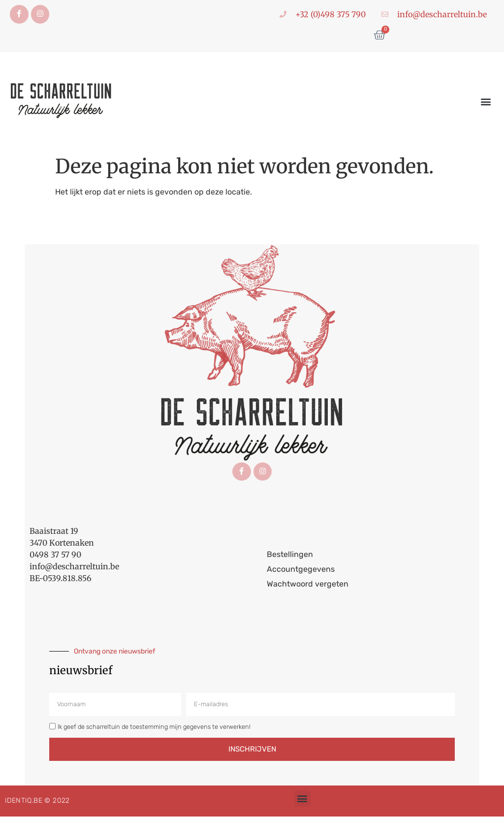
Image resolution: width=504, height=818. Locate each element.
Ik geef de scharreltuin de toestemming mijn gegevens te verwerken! (154, 728)
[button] (486, 102)
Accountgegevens (301, 571)
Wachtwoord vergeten (308, 585)
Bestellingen (290, 556)
